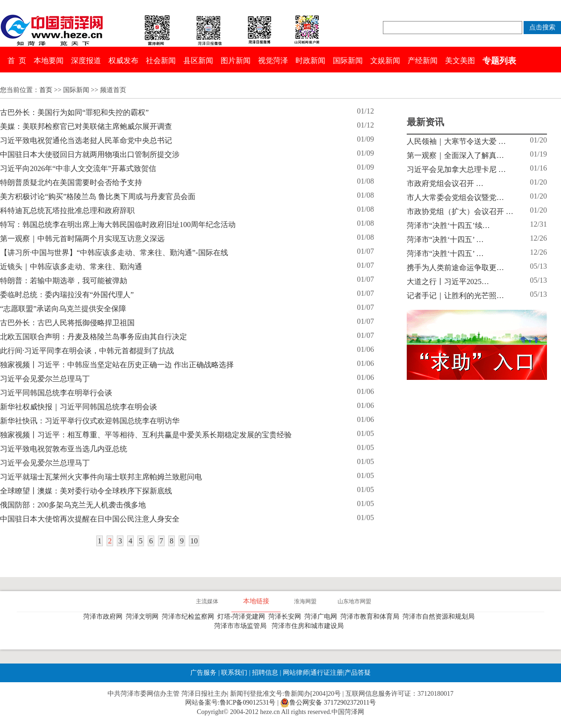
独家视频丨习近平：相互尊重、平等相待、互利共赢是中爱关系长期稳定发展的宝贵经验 (146, 435)
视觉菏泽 (273, 61)
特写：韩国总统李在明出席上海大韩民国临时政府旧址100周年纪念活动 (118, 225)
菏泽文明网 (144, 617)
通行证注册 (327, 673)
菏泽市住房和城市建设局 (309, 626)
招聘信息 (265, 673)
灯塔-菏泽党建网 (243, 617)
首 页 (17, 61)
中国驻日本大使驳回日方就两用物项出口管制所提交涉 (90, 154)
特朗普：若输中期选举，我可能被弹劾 (64, 281)
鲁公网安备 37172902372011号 (328, 703)
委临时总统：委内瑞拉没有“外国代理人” (67, 295)
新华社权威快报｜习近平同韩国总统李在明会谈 (79, 407)
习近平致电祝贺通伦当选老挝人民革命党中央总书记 (86, 140)
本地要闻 (49, 61)
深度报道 (86, 61)
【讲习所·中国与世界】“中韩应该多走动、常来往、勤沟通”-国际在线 (114, 253)
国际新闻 (348, 61)
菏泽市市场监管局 (242, 626)
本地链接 (256, 601)
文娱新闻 (385, 61)
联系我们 (234, 673)
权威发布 (123, 61)
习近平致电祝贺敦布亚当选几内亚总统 (64, 449)
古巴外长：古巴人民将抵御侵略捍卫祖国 (67, 323)
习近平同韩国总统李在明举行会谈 (56, 393)
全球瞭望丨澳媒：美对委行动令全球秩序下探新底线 (86, 491)
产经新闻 (423, 61)
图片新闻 (236, 61)
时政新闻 (310, 61)
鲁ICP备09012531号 (248, 703)
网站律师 (295, 673)
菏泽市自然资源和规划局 (440, 617)
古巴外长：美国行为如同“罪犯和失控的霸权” (74, 112)
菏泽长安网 (286, 617)
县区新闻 (198, 61)
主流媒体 (207, 601)
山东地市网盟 (354, 601)
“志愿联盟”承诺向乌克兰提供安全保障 (63, 309)
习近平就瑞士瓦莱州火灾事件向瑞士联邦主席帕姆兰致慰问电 (101, 477)
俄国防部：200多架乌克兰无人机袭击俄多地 (73, 505)
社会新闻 (161, 61)
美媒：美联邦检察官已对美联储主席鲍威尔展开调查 (86, 126)
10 (194, 541)
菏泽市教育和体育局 (371, 617)
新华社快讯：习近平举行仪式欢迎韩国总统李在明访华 (90, 421)
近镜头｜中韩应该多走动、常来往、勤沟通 (71, 267)
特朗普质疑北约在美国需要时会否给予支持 (71, 182)
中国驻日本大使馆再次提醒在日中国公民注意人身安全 (90, 519)
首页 (46, 90)
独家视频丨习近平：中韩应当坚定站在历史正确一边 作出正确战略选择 (117, 365)
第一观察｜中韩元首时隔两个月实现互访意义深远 (82, 239)
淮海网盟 (305, 601)
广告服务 (203, 673)
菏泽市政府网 (104, 617)
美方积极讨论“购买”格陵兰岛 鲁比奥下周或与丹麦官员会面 (98, 196)
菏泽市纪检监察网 (190, 617)
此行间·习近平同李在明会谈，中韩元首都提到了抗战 (87, 351)
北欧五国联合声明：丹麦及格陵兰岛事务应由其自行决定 (93, 337)
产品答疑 (358, 673)
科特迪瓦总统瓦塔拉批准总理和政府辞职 (67, 211)
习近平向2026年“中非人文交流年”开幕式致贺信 (78, 168)
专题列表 (499, 61)
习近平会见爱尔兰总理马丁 (45, 379)
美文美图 (460, 61)
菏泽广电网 (322, 617)
